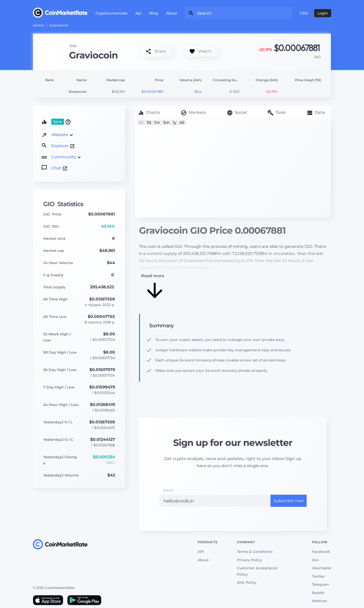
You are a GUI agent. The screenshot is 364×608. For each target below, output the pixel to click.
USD (304, 13)
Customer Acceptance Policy (257, 571)
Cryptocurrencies (111, 13)
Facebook (321, 552)
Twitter (318, 576)
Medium (320, 601)
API (201, 552)
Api (138, 13)
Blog (154, 13)
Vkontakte (322, 568)
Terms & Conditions (255, 552)
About (172, 13)
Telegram (320, 584)
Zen (315, 560)
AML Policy (247, 582)
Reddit (318, 593)
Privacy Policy (249, 560)
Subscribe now (289, 501)
